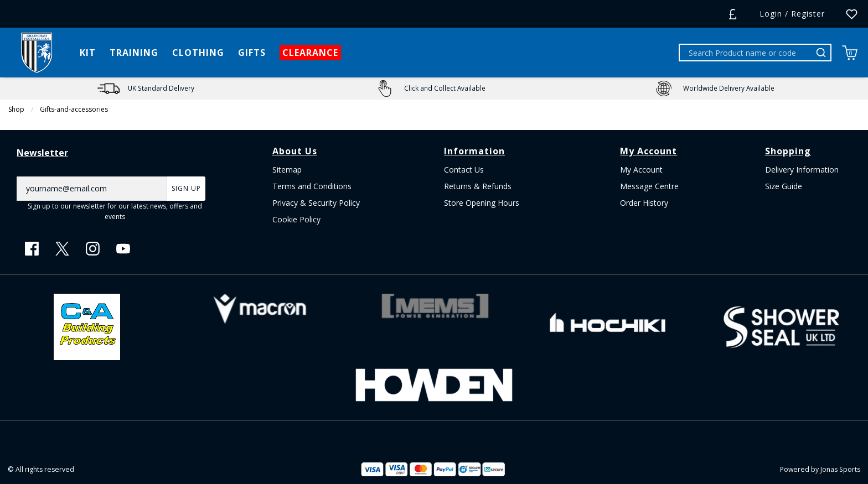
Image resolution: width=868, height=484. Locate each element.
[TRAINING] (134, 53)
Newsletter (42, 153)
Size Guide (784, 186)
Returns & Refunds (478, 186)
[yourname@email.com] (92, 189)
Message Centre (649, 186)
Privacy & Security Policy (316, 203)
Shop (16, 109)
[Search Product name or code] (746, 53)
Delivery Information (802, 170)
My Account (641, 170)
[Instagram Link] (93, 249)
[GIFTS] (252, 53)
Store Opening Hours (482, 203)
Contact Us (464, 170)
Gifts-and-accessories (74, 109)
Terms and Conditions (312, 186)
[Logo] (37, 52)
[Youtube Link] (123, 249)
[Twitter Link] (62, 249)
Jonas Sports (840, 469)
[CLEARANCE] (311, 53)
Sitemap (287, 170)
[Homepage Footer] (87, 326)
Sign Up (186, 188)
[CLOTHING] (198, 53)
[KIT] (88, 53)
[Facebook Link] (32, 249)
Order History (644, 203)
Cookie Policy (296, 219)
